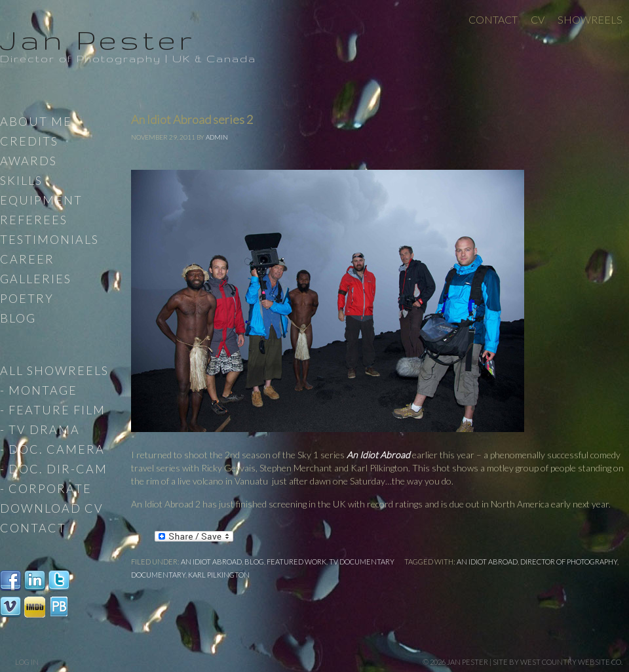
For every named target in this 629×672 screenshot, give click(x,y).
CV (538, 19)
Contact (493, 19)
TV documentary (362, 562)
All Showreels (54, 370)
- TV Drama (40, 429)
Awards (29, 161)
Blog (254, 562)
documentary (158, 575)
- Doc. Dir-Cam (54, 469)
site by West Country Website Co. (558, 662)
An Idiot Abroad (378, 455)
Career (27, 259)
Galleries (36, 279)
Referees (34, 220)
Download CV (52, 508)
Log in (27, 662)
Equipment (41, 200)
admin (217, 137)
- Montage (39, 390)
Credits (29, 141)
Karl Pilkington (219, 575)
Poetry (27, 298)
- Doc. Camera (52, 449)
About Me (36, 121)
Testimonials (49, 239)
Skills (21, 180)
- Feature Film (53, 410)
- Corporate (46, 488)
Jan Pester (98, 39)
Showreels (590, 19)
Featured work (296, 562)
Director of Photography (569, 562)
